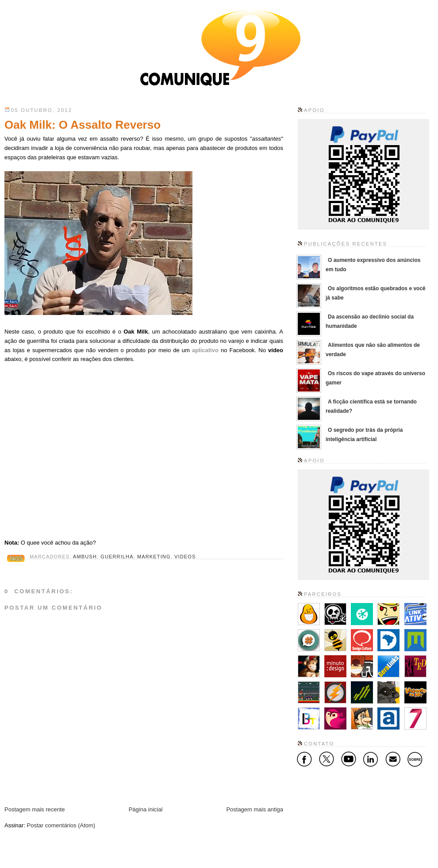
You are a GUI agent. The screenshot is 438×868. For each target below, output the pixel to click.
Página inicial (146, 809)
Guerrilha (117, 557)
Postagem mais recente (35, 809)
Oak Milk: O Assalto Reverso (83, 125)
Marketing (154, 557)
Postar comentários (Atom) (61, 825)
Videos (185, 557)
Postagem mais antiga (255, 809)
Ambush (85, 557)
